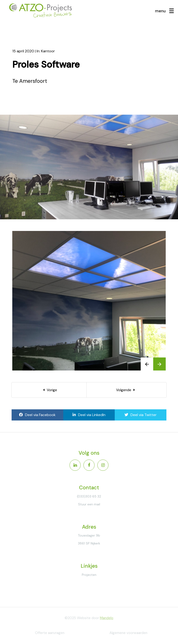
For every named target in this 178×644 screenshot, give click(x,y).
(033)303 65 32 (89, 496)
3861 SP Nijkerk (89, 543)
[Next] (127, 390)
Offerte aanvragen (50, 633)
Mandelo (107, 618)
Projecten (89, 575)
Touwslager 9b (89, 535)
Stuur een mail (89, 504)
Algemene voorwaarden (128, 633)
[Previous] (49, 390)
